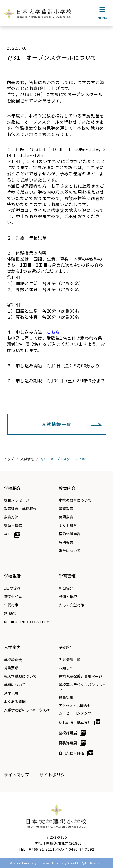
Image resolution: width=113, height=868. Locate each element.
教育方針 (11, 517)
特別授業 (66, 542)
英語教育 (66, 517)
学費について (15, 685)
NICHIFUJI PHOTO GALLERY (26, 622)
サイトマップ (17, 775)
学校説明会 (13, 660)
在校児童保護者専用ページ (80, 676)
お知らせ (66, 668)
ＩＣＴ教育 (68, 525)
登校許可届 (68, 733)
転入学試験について (20, 676)
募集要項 (11, 668)
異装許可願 (68, 743)
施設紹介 (66, 588)
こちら (53, 332)
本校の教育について (75, 500)
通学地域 (11, 693)
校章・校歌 (13, 525)
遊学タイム (13, 596)
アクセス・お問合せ (75, 706)
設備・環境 (68, 596)
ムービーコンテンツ (75, 713)
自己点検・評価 (71, 753)
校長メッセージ (17, 500)
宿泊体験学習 (70, 534)
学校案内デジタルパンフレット (82, 687)
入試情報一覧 (56, 424)
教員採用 (66, 697)
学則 (8, 534)
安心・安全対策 (71, 605)
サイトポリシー (54, 775)
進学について (70, 551)
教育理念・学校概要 (20, 509)
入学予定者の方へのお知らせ (27, 710)
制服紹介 (11, 613)
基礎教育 (66, 509)
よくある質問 (15, 702)
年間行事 (11, 605)
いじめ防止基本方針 (75, 722)
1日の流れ (12, 588)
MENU (103, 14)
